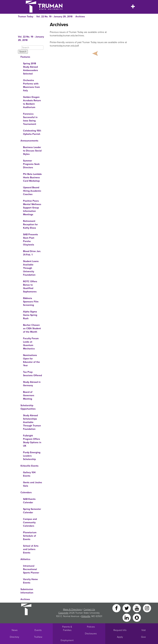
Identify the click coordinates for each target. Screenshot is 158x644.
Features (25, 57)
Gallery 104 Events (29, 474)
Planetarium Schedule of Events (30, 536)
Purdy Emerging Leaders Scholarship (32, 456)
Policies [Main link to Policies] (91, 627)
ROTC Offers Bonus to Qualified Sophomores (30, 287)
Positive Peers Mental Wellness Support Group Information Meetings (32, 208)
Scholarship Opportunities (28, 407)
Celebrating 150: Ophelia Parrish (32, 132)
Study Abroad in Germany (32, 384)
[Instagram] (147, 608)
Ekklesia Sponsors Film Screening (31, 302)
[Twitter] (127, 608)
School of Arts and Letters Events (31, 549)
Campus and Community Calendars (30, 522)
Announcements (29, 141)
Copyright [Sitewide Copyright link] (63, 613)
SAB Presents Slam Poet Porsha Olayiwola (31, 240)
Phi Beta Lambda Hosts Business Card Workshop (32, 177)
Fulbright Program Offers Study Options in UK (32, 441)
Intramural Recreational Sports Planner (31, 569)
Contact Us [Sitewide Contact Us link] (89, 609)
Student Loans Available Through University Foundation (31, 268)
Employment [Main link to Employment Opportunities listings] (67, 640)
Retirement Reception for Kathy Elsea (30, 224)
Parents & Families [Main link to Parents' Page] (67, 628)
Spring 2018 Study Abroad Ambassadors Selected (31, 69)
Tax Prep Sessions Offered (32, 374)
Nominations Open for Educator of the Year (31, 360)
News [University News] (15, 630)
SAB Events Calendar (29, 501)
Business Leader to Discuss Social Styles (32, 151)
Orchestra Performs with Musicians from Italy (31, 85)
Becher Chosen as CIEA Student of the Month (32, 328)
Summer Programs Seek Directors (31, 164)
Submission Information (27, 591)
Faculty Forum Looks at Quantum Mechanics (31, 344)
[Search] (32, 48)
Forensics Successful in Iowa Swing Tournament (30, 119)
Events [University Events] (38, 630)
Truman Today (26, 17)
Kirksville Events (29, 466)
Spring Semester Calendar (32, 511)
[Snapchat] (137, 617)
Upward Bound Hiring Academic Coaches (32, 191)
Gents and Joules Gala (33, 484)
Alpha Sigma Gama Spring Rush (30, 315)
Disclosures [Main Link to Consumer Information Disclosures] (91, 634)
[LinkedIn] (127, 617)
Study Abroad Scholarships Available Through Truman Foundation (32, 422)
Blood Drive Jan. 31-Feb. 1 (32, 253)
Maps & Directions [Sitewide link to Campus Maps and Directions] (72, 609)
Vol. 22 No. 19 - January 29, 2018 (54, 17)
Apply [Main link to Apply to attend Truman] (120, 637)
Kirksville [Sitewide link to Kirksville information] (86, 616)
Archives (80, 17)
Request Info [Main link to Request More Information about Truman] (120, 630)
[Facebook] (117, 608)
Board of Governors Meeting (29, 395)
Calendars (26, 492)
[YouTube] (137, 608)
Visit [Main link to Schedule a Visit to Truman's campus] (144, 630)
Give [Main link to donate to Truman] (143, 637)
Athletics (25, 559)
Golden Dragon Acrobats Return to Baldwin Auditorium (32, 102)
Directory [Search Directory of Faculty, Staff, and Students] (14, 637)
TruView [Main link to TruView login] (38, 637)
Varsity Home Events (30, 581)
